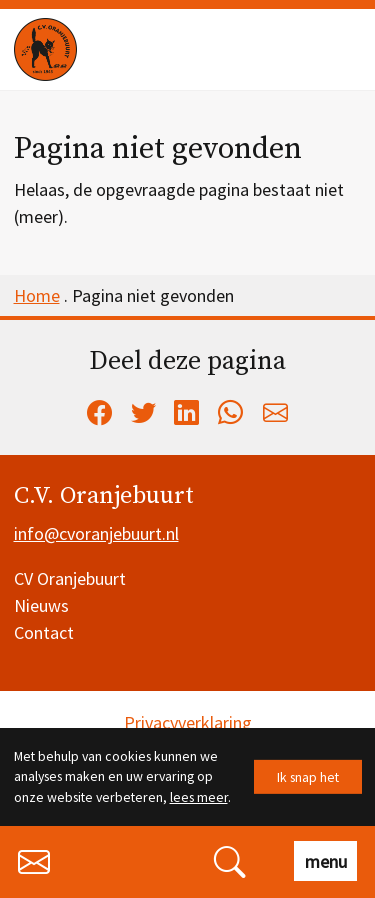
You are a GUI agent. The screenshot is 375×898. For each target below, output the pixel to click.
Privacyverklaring (188, 722)
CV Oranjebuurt (70, 578)
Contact (44, 632)
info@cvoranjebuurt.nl (96, 533)
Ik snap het (308, 776)
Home (37, 295)
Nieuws (41, 605)
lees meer (199, 797)
